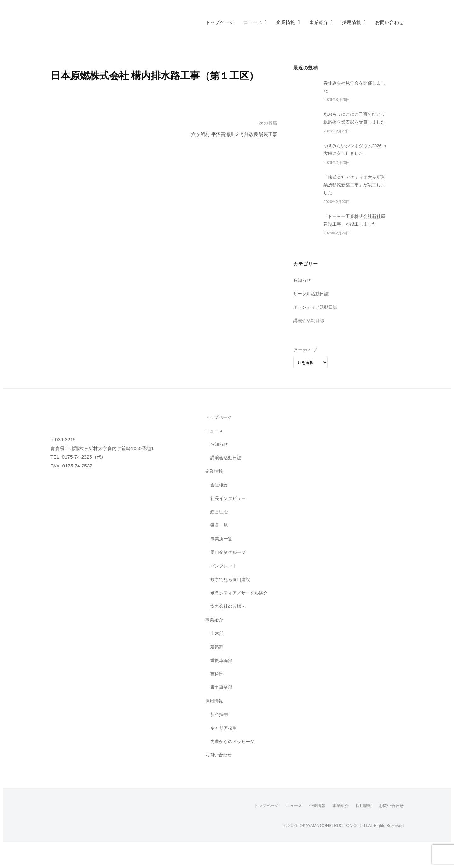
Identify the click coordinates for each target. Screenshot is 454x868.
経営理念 (220, 536)
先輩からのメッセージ (234, 765)
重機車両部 (222, 684)
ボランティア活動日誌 (317, 331)
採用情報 (352, 22)
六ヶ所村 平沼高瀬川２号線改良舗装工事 (228, 134)
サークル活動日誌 (312, 317)
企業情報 (286, 22)
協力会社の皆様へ (229, 630)
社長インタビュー (229, 522)
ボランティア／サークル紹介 (241, 617)
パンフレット (224, 590)
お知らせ (303, 304)
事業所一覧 (222, 563)
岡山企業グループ (229, 576)
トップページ (220, 22)
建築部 (217, 671)
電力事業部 (222, 711)
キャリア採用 (224, 752)
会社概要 (220, 509)
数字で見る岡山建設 (232, 603)
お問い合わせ (389, 22)
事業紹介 (319, 22)
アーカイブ (305, 374)
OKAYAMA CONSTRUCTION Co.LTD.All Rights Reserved (345, 849)
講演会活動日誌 (310, 345)
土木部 (217, 657)
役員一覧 (220, 549)
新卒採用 (220, 738)
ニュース (253, 22)
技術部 (217, 698)
